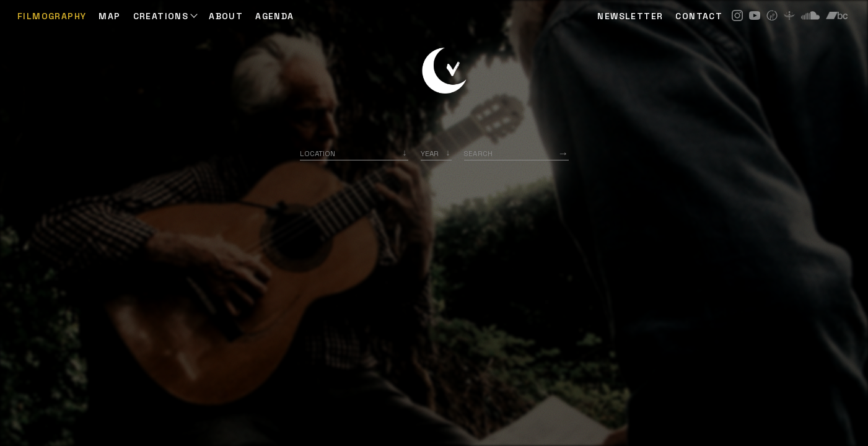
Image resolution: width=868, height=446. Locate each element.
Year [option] (430, 153)
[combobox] (354, 153)
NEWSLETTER (630, 16)
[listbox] (436, 153)
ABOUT (226, 16)
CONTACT (699, 16)
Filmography (52, 16)
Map (109, 16)
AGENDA (274, 16)
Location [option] (318, 153)
